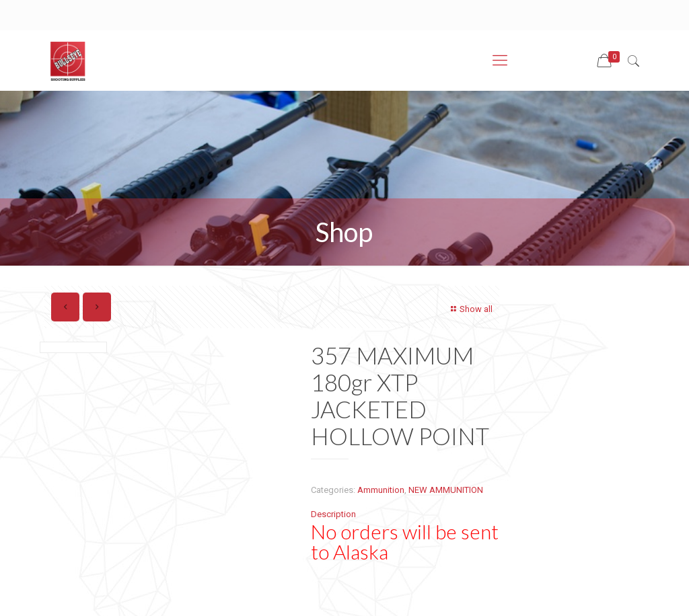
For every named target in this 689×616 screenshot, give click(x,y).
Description (333, 514)
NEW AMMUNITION (446, 490)
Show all (470, 309)
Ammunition (381, 490)
